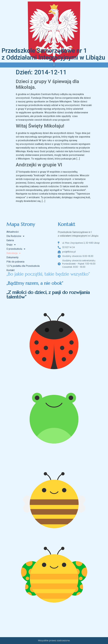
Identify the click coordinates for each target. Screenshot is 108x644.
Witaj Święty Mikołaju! (40, 126)
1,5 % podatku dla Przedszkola (23, 266)
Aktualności (13, 232)
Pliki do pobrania (15, 262)
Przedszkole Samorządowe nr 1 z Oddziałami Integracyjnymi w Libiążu (53, 54)
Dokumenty (12, 257)
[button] (54, 65)
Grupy (11, 245)
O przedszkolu (16, 249)
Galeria (10, 240)
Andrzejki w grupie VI (39, 165)
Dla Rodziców (15, 236)
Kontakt (10, 270)
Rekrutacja (13, 253)
